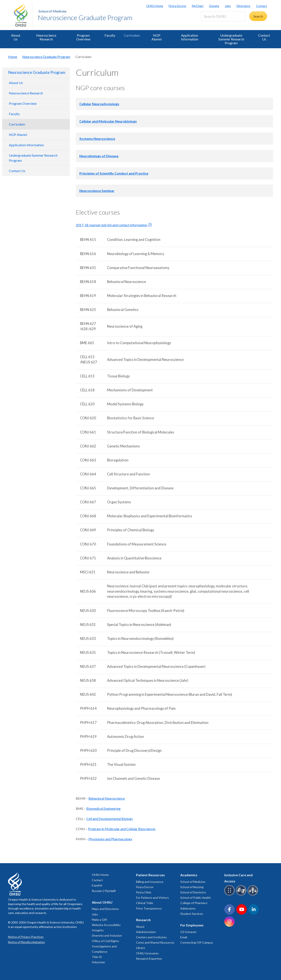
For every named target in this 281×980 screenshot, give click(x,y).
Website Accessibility (106, 925)
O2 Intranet (188, 932)
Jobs (228, 6)
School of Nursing (192, 887)
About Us (16, 37)
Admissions (188, 908)
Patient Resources (150, 875)
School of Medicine (52, 11)
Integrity (98, 930)
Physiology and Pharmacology (110, 839)
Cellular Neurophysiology (99, 104)
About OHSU (102, 902)
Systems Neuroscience (97, 139)
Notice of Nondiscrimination (26, 942)
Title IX (97, 957)
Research (143, 920)
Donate (214, 6)
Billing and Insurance (150, 882)
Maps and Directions (105, 909)
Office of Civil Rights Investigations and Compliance (105, 946)
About (140, 927)
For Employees (192, 925)
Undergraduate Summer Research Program (231, 39)
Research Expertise (149, 959)
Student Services (192, 914)
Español (97, 885)
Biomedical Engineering (103, 808)
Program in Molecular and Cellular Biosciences (122, 829)
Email (184, 937)
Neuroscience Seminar (97, 191)
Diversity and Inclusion (107, 935)
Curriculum (132, 35)
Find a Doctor (177, 6)
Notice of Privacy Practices (26, 937)
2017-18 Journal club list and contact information (112, 225)
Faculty (110, 35)
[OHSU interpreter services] (253, 895)
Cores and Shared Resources (155, 942)
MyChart (198, 6)
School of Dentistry (193, 892)
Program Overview (83, 37)
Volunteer (98, 962)
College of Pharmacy (194, 903)
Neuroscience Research (46, 37)
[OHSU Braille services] (230, 895)
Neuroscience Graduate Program (85, 17)
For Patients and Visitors (152, 898)
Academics (189, 875)
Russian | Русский (104, 891)
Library (140, 948)
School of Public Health (196, 898)
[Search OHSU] (223, 16)
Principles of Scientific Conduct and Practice (114, 173)
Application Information (190, 37)
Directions (243, 6)
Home (13, 57)
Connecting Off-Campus (197, 942)
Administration (146, 932)
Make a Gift (99, 920)
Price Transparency (149, 908)
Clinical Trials (145, 903)
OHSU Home (155, 6)
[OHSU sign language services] (242, 895)
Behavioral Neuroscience (107, 798)
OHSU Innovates (147, 953)
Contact (262, 6)
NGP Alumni (157, 37)
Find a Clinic (144, 892)
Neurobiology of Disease (99, 156)
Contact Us (264, 37)
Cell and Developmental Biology (110, 819)
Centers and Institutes (151, 937)
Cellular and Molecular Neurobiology (108, 121)
